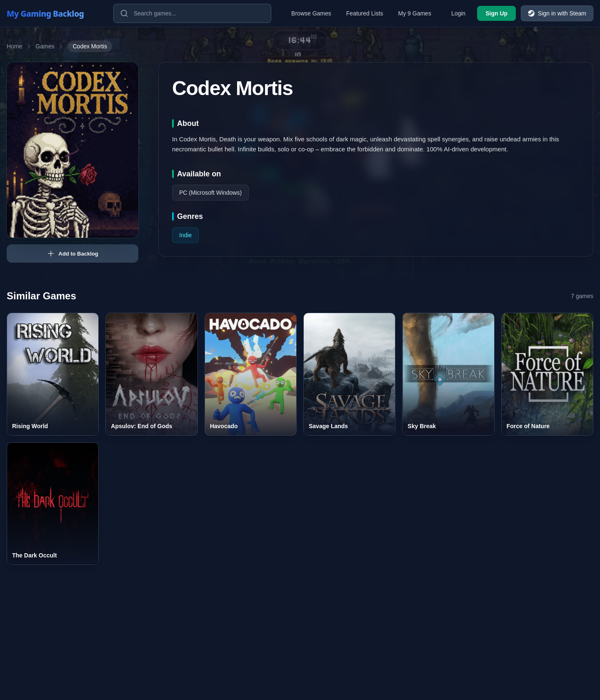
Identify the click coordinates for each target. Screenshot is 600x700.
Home (14, 46)
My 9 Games (415, 13)
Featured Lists (365, 13)
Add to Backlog (72, 253)
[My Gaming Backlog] (53, 13)
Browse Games (311, 13)
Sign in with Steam (557, 13)
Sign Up (496, 13)
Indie (185, 235)
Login (458, 13)
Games (45, 46)
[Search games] (192, 13)
